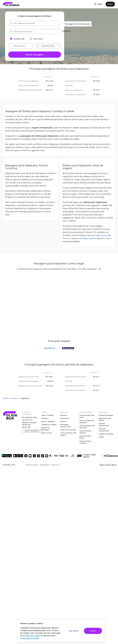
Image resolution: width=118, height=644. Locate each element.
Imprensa (45, 418)
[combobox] (35, 23)
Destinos (64, 415)
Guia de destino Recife (85, 437)
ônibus (105, 173)
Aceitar (93, 631)
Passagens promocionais (66, 426)
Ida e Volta (38, 39)
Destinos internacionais (104, 425)
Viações (63, 421)
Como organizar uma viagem (68, 434)
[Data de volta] (48, 46)
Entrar (110, 4)
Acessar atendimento (32, 431)
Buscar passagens (35, 55)
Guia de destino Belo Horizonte (87, 427)
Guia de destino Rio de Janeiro (87, 421)
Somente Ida (19, 39)
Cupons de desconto (68, 430)
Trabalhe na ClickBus (49, 425)
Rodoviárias (65, 418)
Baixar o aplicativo (48, 421)
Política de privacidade (32, 465)
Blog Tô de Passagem (45, 429)
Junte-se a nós (46, 433)
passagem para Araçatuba (92, 238)
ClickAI (101, 437)
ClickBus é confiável (106, 434)
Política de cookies (45, 465)
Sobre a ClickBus (47, 415)
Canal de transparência (104, 430)
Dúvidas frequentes (106, 415)
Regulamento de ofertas (105, 419)
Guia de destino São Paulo (87, 416)
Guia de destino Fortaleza (85, 442)
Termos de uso (55, 465)
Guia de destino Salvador (85, 432)
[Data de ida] (21, 46)
